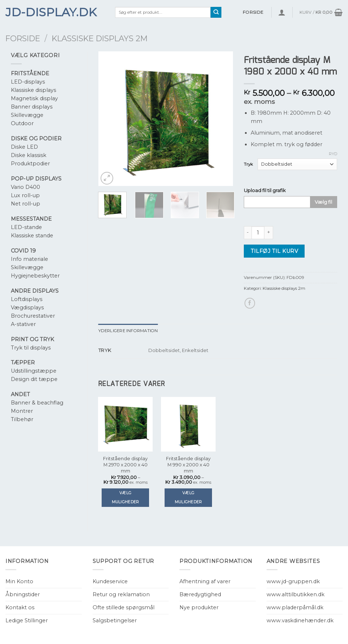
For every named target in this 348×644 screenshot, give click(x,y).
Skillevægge (27, 115)
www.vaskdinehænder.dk (300, 620)
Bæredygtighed (200, 594)
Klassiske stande (32, 236)
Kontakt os (20, 607)
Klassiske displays (33, 90)
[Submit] (216, 12)
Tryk (248, 164)
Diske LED (24, 147)
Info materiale (29, 259)
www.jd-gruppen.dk (293, 581)
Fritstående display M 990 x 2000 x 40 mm (188, 465)
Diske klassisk (29, 155)
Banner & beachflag (37, 403)
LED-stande (26, 227)
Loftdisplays (27, 299)
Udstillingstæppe (34, 371)
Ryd (333, 154)
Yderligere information (128, 331)
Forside (23, 38)
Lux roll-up (25, 195)
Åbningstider (23, 594)
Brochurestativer (33, 316)
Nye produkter (199, 607)
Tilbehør (22, 419)
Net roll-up (26, 204)
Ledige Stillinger (27, 620)
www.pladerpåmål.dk (295, 607)
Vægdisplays (27, 308)
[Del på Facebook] (250, 303)
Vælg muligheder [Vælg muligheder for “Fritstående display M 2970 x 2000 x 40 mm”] (126, 497)
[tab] (128, 331)
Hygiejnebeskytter (35, 276)
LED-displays (28, 82)
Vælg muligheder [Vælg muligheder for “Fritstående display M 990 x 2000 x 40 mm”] (188, 497)
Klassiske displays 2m (100, 38)
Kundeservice (110, 581)
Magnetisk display (34, 98)
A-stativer (23, 324)
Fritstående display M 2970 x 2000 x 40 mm (125, 465)
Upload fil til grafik (265, 190)
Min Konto (19, 581)
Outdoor (22, 123)
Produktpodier (30, 164)
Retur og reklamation (121, 594)
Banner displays (32, 107)
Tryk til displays (31, 348)
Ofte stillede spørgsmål (124, 607)
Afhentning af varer (205, 581)
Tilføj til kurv (274, 251)
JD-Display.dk (51, 12)
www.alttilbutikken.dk (296, 594)
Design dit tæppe (34, 379)
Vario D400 (26, 187)
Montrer (22, 411)
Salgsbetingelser (115, 620)
